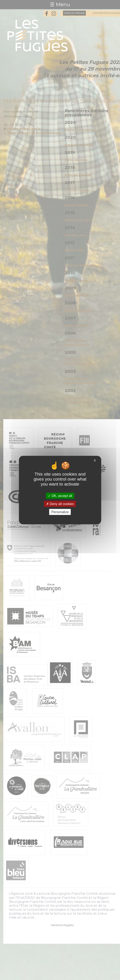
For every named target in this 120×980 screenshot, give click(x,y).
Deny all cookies (60, 504)
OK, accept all (60, 496)
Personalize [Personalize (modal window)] (60, 512)
